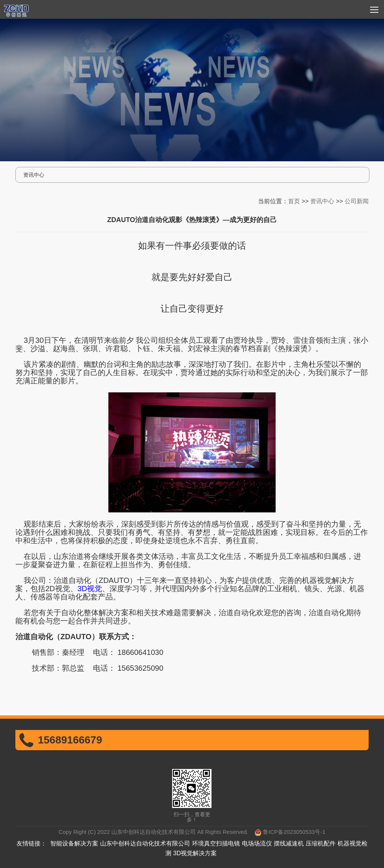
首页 (294, 200)
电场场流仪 (257, 843)
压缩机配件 (321, 843)
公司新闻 (357, 200)
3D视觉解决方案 (195, 853)
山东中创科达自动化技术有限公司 (145, 843)
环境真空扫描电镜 (216, 843)
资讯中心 (322, 200)
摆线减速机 (289, 843)
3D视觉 (90, 589)
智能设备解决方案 (74, 843)
